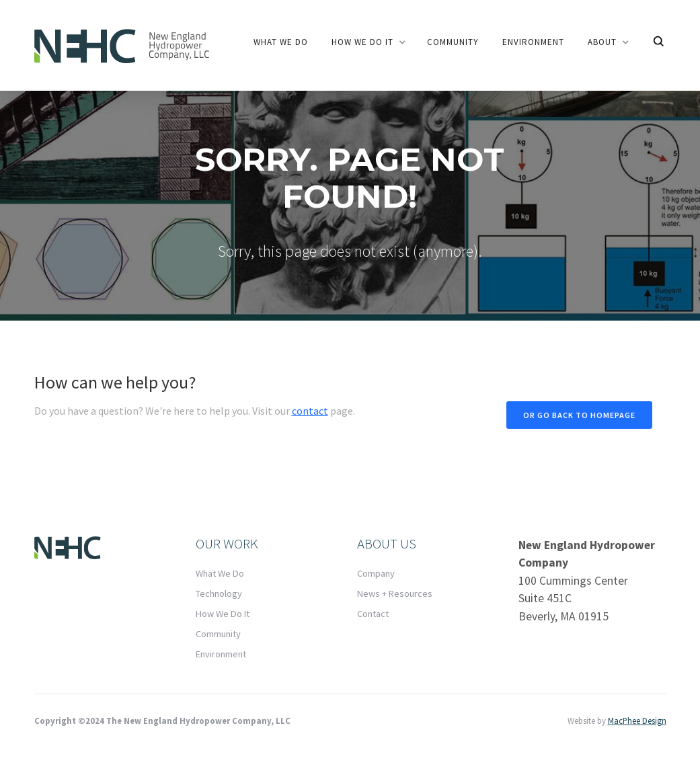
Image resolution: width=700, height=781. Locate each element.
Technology (219, 593)
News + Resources (395, 593)
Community (218, 634)
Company (376, 573)
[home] (122, 45)
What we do (281, 42)
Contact (373, 614)
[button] (367, 42)
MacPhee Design (637, 721)
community (453, 42)
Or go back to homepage (579, 415)
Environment (533, 42)
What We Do (220, 573)
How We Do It (223, 614)
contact (310, 411)
